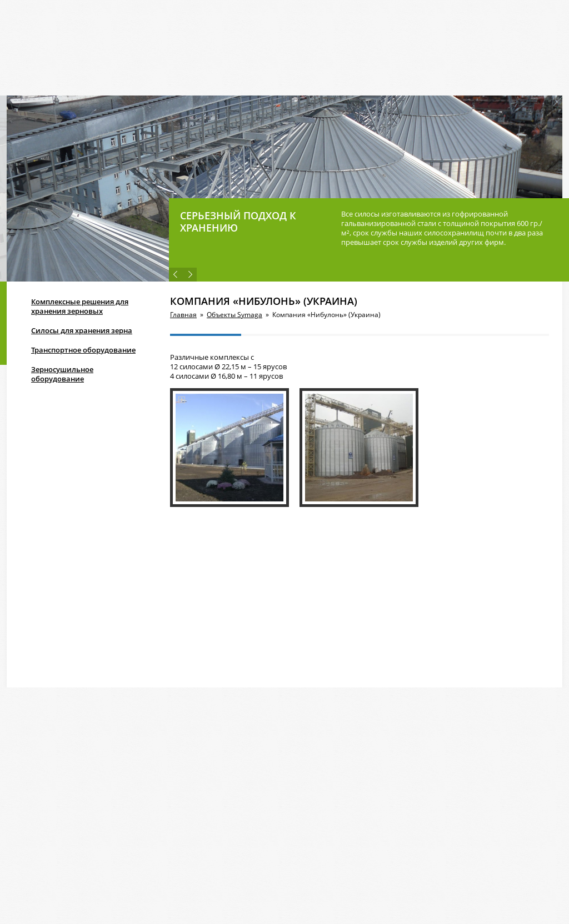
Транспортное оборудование (83, 350)
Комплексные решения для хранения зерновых (80, 306)
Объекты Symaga (234, 315)
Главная (183, 315)
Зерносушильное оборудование (62, 374)
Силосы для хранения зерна (82, 330)
